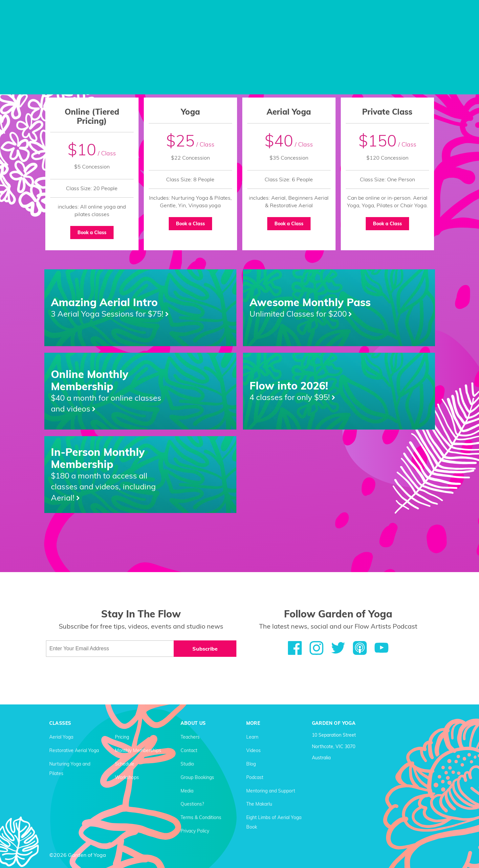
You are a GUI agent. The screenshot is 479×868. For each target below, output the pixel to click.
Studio (187, 764)
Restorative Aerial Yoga (74, 750)
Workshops (127, 777)
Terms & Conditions (201, 817)
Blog (251, 764)
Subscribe (205, 649)
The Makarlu (259, 804)
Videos (253, 750)
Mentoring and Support (271, 791)
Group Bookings (197, 777)
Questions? (192, 804)
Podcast (255, 777)
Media (187, 791)
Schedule (125, 764)
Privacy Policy (195, 831)
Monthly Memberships (138, 750)
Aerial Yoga (61, 737)
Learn (252, 737)
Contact (189, 750)
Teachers (190, 737)
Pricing (122, 737)
